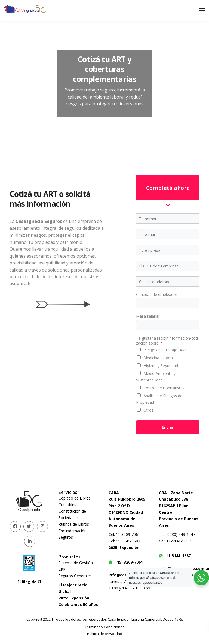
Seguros (66, 537)
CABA (114, 493)
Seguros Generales (75, 576)
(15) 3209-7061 (126, 562)
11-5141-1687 (175, 556)
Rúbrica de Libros (74, 524)
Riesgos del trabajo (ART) (166, 350)
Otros (148, 410)
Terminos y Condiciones (105, 627)
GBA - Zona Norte (176, 493)
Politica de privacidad (105, 634)
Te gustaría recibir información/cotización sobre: (167, 341)
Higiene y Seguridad (161, 366)
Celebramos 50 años (78, 604)
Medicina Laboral (159, 358)
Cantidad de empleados (157, 295)
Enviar (168, 427)
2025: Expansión (74, 598)
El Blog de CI (29, 582)
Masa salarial (148, 316)
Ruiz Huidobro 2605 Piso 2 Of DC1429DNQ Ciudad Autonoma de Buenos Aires (127, 512)
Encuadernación (73, 531)
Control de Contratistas (164, 388)
